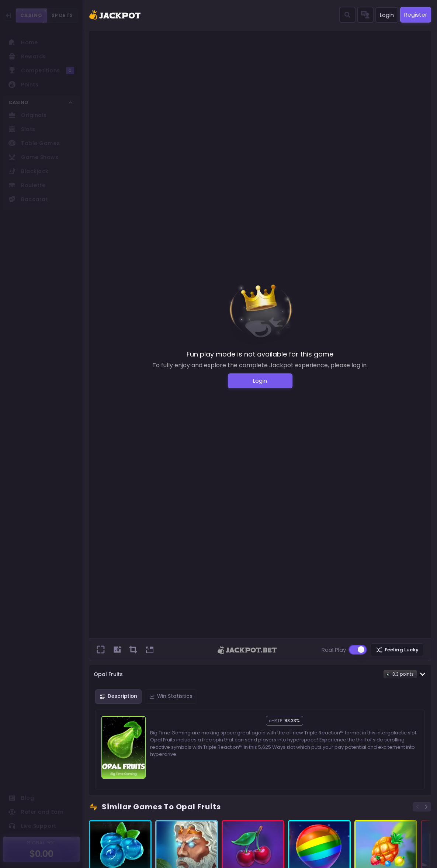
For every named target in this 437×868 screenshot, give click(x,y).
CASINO (31, 15)
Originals (28, 115)
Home (23, 42)
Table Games (34, 143)
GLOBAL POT (41, 843)
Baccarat (28, 199)
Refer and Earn (36, 812)
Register (416, 15)
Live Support (32, 826)
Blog (21, 798)
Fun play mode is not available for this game (260, 354)
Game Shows (34, 157)
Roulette (27, 185)
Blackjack (29, 171)
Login (387, 15)
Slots (22, 129)
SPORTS (63, 15)
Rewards (27, 56)
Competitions (41, 70)
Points (23, 85)
